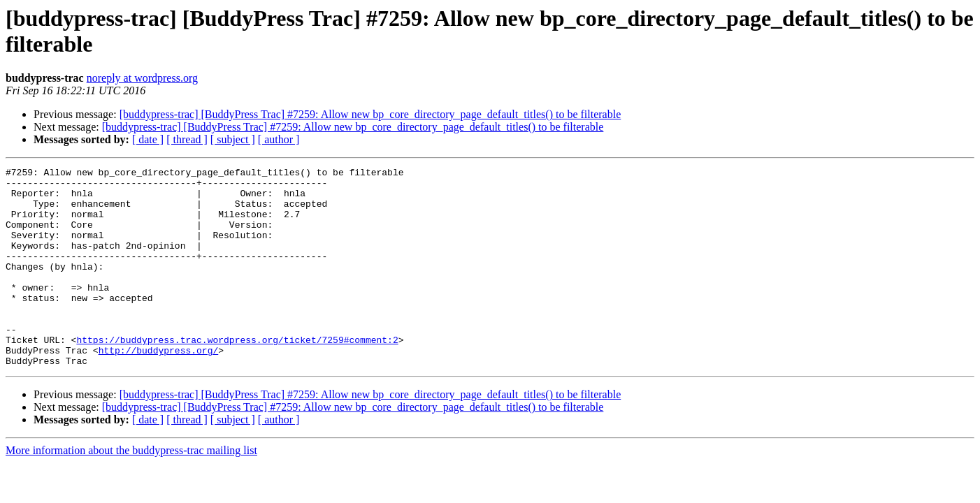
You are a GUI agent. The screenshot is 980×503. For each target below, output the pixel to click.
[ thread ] (187, 139)
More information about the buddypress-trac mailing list (131, 490)
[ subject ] (233, 139)
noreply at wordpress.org (142, 78)
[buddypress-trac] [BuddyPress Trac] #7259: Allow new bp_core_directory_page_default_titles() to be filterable (370, 114)
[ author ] (279, 139)
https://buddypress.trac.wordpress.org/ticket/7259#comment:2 (237, 375)
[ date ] (148, 139)
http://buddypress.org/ (159, 388)
